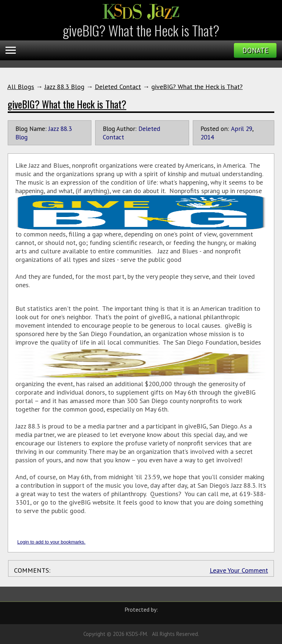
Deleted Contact (118, 87)
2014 (207, 137)
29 (249, 129)
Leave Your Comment (239, 570)
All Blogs (21, 87)
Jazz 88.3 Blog (64, 87)
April (237, 129)
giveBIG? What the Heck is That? (197, 87)
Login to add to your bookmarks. (51, 542)
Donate (255, 50)
